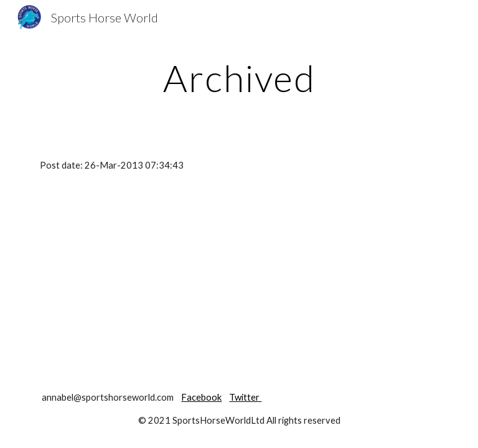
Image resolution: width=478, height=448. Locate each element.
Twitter (245, 397)
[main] (239, 78)
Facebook (201, 397)
